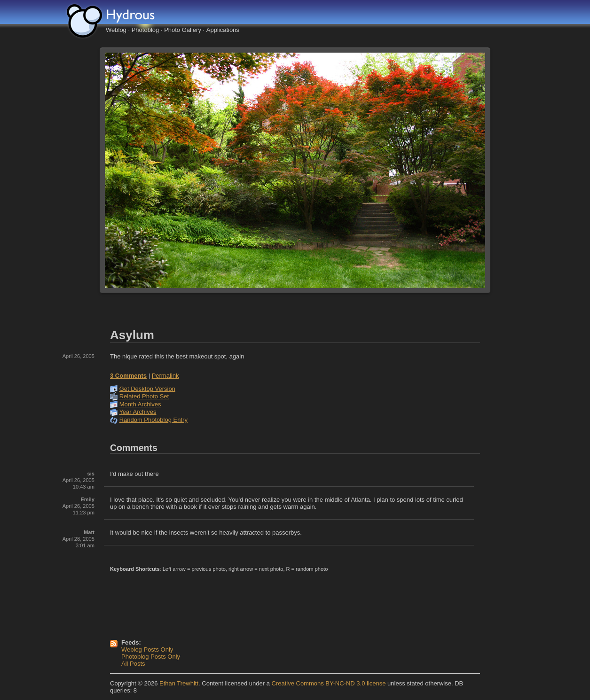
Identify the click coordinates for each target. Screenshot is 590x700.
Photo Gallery (183, 30)
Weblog (116, 30)
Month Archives (140, 404)
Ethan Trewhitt (179, 683)
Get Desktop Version (147, 389)
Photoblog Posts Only (151, 657)
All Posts (133, 664)
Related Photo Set (144, 396)
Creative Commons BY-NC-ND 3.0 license (328, 683)
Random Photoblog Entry (153, 420)
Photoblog (146, 30)
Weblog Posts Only (147, 649)
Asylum (132, 335)
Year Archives (138, 412)
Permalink (165, 376)
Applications (223, 30)
